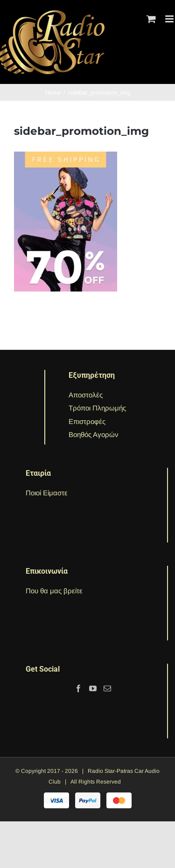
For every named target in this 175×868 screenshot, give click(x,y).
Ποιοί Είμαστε (47, 493)
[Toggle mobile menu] (170, 19)
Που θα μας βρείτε (54, 591)
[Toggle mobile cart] (151, 19)
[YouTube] (93, 688)
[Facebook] (78, 688)
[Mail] (107, 688)
